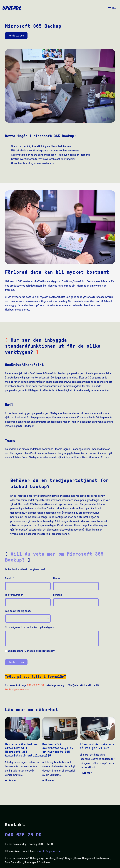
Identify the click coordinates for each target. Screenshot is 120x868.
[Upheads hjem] (12, 8)
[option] (103, 865)
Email (9, 578)
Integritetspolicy (45, 651)
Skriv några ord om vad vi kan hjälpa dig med (30, 627)
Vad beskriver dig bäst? (18, 611)
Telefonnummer (14, 595)
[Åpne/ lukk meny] (112, 8)
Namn (56, 578)
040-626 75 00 (35, 685)
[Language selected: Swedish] (107, 865)
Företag (58, 595)
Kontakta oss (16, 36)
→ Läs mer (11, 780)
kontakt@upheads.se (17, 689)
